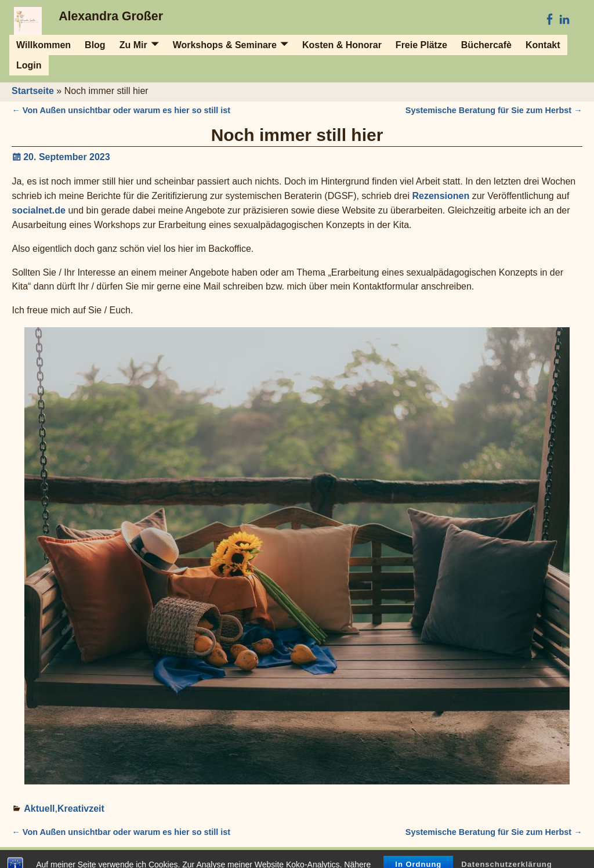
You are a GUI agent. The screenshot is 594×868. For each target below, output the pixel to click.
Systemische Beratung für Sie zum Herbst (494, 110)
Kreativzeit (81, 809)
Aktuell (39, 809)
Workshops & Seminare (225, 45)
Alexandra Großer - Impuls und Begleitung (110, 857)
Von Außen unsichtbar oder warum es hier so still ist (121, 110)
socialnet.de (38, 210)
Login (29, 65)
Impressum (205, 857)
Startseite (33, 91)
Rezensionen (441, 196)
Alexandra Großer (111, 16)
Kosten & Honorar (342, 45)
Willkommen (44, 45)
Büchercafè (486, 45)
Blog (95, 45)
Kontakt (543, 45)
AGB (238, 857)
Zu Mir (133, 45)
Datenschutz (549, 857)
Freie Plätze (421, 45)
